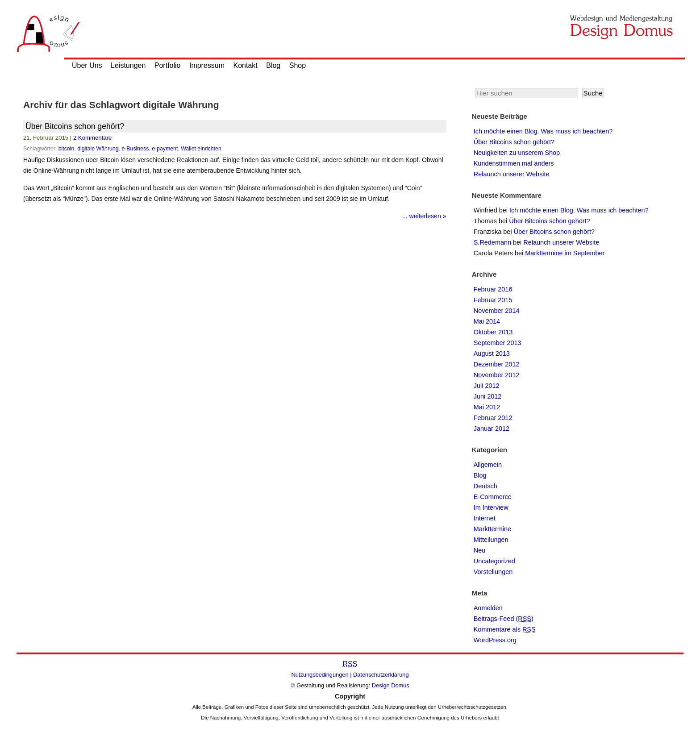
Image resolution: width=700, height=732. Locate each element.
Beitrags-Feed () (504, 619)
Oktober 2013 (493, 332)
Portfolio (168, 65)
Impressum (207, 65)
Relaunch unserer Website (512, 174)
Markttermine (492, 529)
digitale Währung (98, 149)
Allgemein (488, 465)
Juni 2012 (488, 396)
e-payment (165, 149)
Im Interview (491, 507)
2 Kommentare (93, 138)
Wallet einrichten (201, 149)
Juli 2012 (487, 386)
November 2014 (497, 311)
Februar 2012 (493, 418)
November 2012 (497, 375)
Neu (480, 550)
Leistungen (128, 65)
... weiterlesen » (424, 216)
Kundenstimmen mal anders (514, 163)
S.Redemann (492, 242)
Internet (485, 518)
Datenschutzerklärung (381, 675)
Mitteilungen (491, 540)
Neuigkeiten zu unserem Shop (517, 153)
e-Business (135, 149)
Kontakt (246, 65)
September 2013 (498, 343)
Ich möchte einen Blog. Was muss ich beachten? (543, 131)
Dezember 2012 (497, 364)
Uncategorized (494, 561)
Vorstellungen (493, 572)
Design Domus (391, 685)
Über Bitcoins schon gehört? (75, 126)
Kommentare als (505, 629)
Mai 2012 (487, 407)
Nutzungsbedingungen (320, 675)
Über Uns (87, 65)
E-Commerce (493, 497)
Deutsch (485, 486)
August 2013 (492, 354)
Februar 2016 (493, 289)
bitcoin (67, 149)
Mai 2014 (487, 321)
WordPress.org (495, 640)
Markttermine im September (565, 253)
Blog (273, 65)
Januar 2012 (492, 428)
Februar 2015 (493, 300)
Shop (298, 65)
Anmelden (488, 608)
